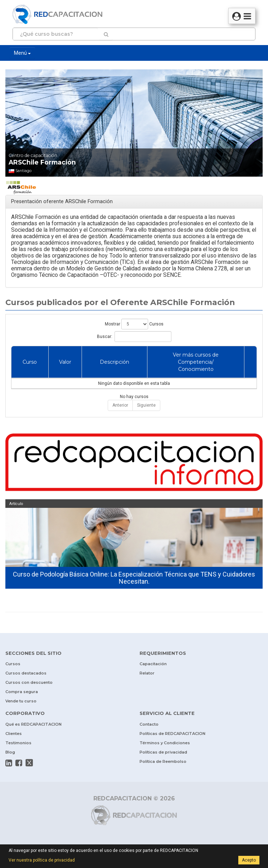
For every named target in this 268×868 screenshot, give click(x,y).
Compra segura (22, 692)
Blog (10, 752)
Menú (22, 53)
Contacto (149, 724)
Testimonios (18, 743)
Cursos (13, 664)
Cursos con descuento (29, 682)
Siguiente (146, 405)
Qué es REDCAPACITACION (33, 724)
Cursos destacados (26, 673)
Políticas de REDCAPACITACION (172, 734)
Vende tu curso (21, 701)
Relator (147, 673)
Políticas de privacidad (163, 752)
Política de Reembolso (163, 761)
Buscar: (134, 337)
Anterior (120, 405)
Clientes (14, 734)
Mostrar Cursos (134, 324)
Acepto (249, 860)
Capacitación (153, 664)
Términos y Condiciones (165, 743)
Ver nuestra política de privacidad (42, 860)
